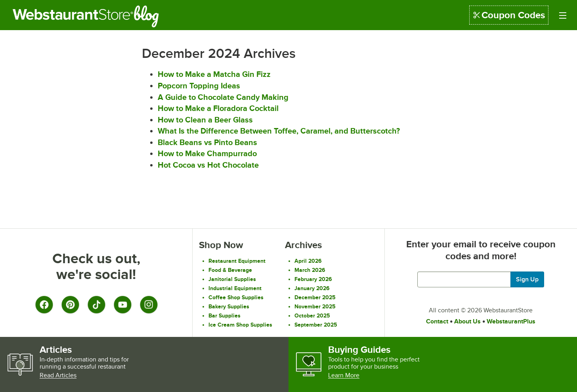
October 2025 (312, 316)
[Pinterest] (70, 305)
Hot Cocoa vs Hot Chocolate (208, 165)
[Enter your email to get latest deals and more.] (481, 279)
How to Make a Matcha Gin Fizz (214, 74)
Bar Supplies (224, 316)
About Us (467, 321)
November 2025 (315, 306)
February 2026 (313, 279)
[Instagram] (149, 305)
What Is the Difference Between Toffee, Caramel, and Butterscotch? (279, 131)
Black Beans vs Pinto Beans (207, 142)
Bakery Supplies (229, 306)
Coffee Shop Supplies (236, 297)
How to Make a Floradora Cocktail (218, 108)
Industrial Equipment (235, 288)
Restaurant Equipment (237, 261)
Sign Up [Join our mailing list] (527, 279)
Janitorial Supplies (232, 279)
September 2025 (316, 325)
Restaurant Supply (73, 16)
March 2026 (310, 270)
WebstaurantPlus (511, 321)
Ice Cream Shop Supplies (240, 325)
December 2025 (315, 297)
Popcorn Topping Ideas (199, 86)
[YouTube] (122, 305)
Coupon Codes (509, 15)
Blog (152, 16)
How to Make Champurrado (207, 153)
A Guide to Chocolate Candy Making (223, 97)
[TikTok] (96, 305)
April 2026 (308, 261)
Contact (437, 321)
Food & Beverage (230, 270)
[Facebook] (44, 305)
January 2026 (312, 288)
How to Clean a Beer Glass (205, 120)
